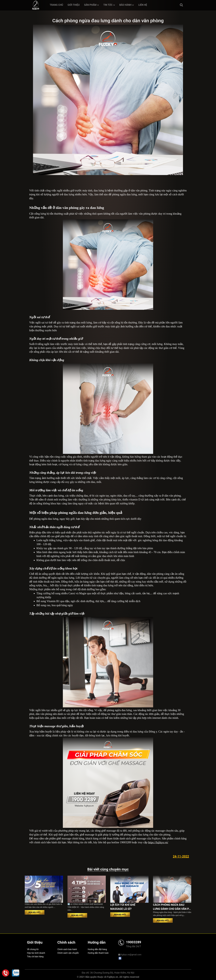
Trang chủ (56, 5)
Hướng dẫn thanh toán (98, 953)
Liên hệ (143, 5)
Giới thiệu (74, 5)
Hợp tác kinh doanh (36, 953)
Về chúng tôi (33, 949)
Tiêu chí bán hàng (35, 957)
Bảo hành (127, 5)
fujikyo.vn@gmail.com (130, 955)
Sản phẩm (91, 5)
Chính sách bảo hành (67, 949)
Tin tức (109, 5)
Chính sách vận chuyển (68, 953)
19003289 (134, 942)
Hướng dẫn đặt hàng (97, 949)
